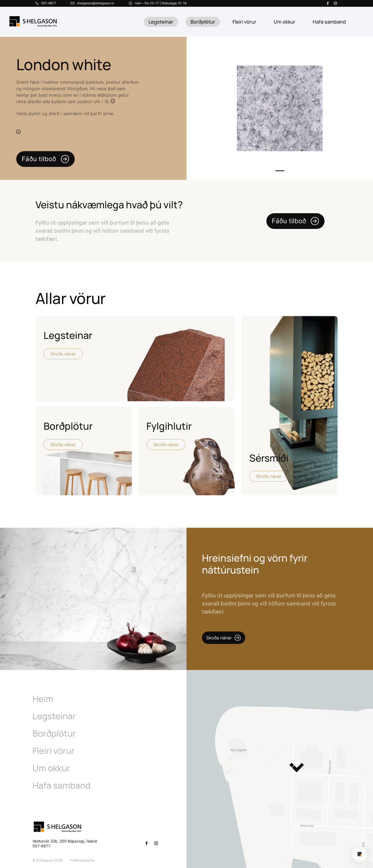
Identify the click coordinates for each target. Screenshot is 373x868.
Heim (43, 699)
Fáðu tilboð (45, 159)
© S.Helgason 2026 (48, 860)
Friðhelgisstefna (82, 860)
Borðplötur (203, 22)
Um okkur (51, 768)
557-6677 (42, 846)
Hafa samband (61, 785)
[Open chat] (359, 854)
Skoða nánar (63, 354)
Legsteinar (161, 22)
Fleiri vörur (244, 22)
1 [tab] (280, 171)
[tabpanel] (280, 108)
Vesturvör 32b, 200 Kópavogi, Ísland (65, 841)
